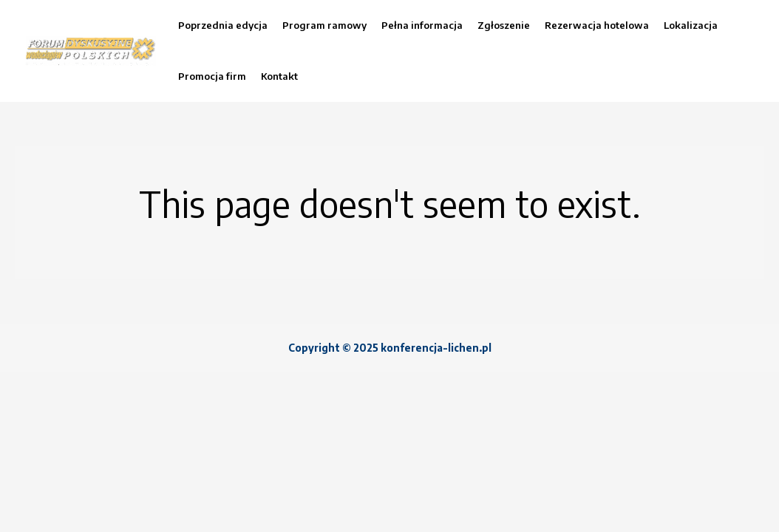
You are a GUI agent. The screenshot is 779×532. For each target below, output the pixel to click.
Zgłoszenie (504, 25)
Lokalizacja (691, 25)
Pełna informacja (422, 25)
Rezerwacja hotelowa (597, 25)
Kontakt (279, 76)
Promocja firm (212, 76)
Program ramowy (324, 25)
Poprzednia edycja (223, 25)
